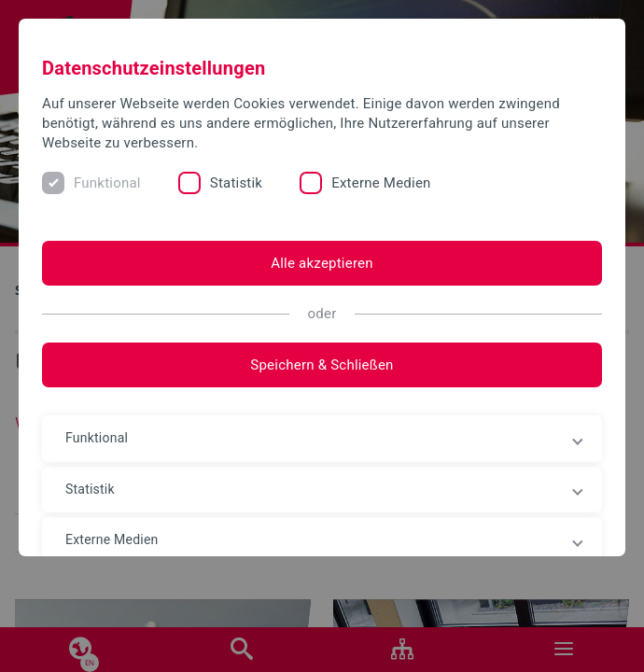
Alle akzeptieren (322, 263)
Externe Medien (381, 183)
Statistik (236, 183)
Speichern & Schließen (322, 365)
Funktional (107, 183)
